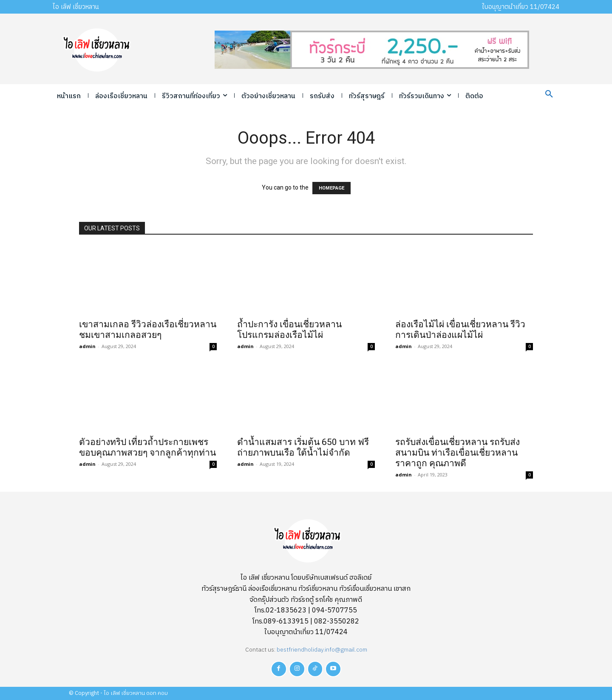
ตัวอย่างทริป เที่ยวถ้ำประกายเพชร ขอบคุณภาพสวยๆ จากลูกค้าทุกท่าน (147, 447)
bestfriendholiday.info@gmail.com (322, 650)
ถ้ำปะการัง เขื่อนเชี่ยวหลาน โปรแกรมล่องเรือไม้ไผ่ (289, 330)
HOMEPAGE (331, 188)
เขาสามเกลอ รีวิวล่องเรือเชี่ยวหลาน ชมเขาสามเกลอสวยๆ (148, 330)
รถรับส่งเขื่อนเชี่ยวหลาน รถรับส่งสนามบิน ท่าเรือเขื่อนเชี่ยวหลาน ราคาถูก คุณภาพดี (458, 453)
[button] (549, 94)
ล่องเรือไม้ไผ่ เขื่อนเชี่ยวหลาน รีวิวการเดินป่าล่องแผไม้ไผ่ (460, 330)
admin (87, 346)
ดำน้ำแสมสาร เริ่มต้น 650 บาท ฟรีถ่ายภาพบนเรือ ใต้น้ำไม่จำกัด (303, 447)
